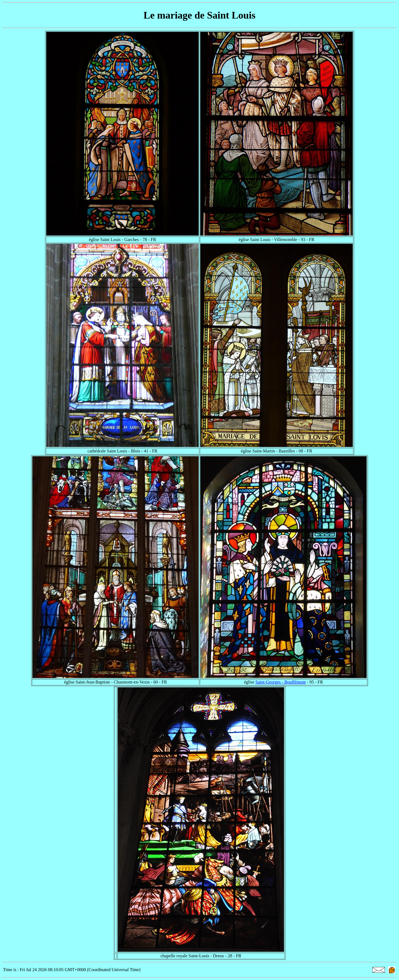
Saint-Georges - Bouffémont (281, 682)
